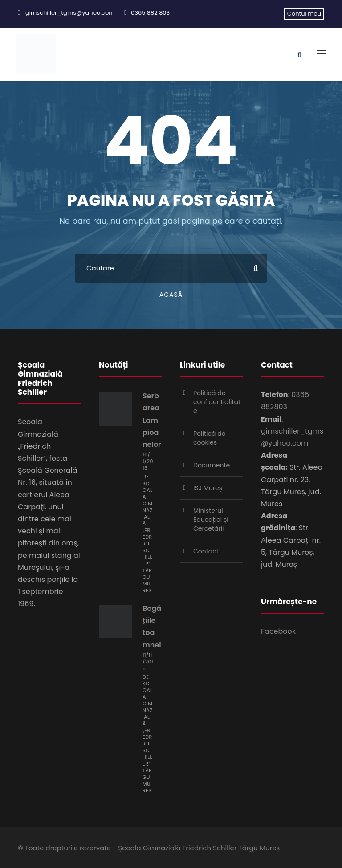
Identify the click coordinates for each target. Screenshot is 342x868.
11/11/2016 (148, 662)
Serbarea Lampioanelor (152, 420)
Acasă (171, 295)
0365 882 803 (150, 13)
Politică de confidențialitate (217, 402)
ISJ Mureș (208, 488)
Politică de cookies (209, 438)
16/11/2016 (148, 461)
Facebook (278, 631)
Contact (206, 551)
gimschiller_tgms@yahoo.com (70, 13)
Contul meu (304, 14)
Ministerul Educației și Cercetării (211, 520)
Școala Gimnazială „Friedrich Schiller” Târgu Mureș (148, 537)
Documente (212, 465)
